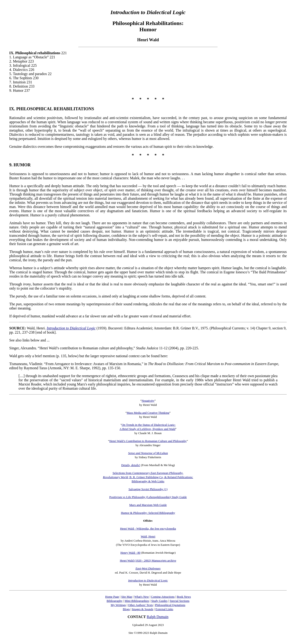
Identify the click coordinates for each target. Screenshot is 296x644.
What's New (141, 597)
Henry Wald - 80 (130, 553)
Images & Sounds (142, 609)
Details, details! (131, 465)
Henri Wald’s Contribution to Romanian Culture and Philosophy (148, 441)
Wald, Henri (148, 536)
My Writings (118, 605)
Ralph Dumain (158, 617)
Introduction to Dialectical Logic (71, 328)
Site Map (127, 597)
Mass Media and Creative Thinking (148, 413)
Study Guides (159, 601)
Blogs (126, 609)
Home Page (112, 597)
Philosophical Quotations (170, 605)
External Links (164, 609)
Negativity (148, 401)
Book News (184, 597)
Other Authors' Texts (140, 605)
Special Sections (179, 601)
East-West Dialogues (148, 568)
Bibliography (115, 601)
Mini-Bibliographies (137, 601)
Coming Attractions (163, 597)
